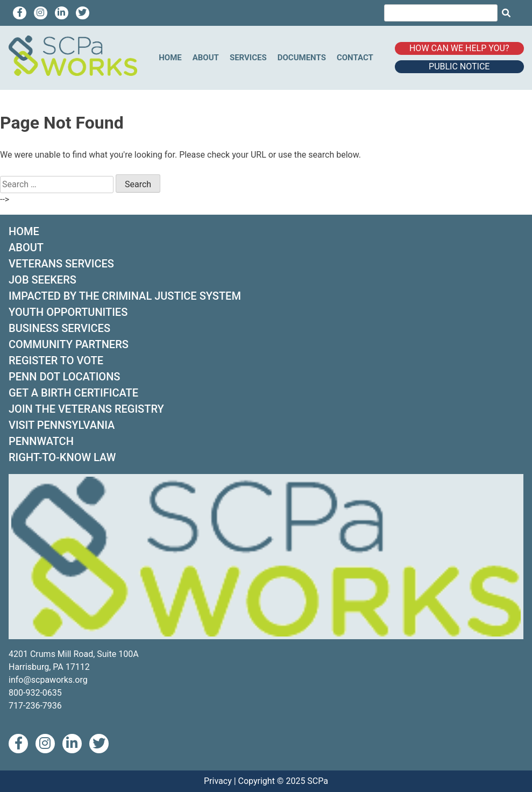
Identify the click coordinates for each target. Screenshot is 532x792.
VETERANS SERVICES (61, 264)
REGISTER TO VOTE (56, 360)
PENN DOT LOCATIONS (64, 377)
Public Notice (459, 66)
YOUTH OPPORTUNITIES (68, 312)
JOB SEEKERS (42, 280)
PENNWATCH (41, 441)
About (206, 58)
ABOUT (26, 247)
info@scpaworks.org (48, 680)
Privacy (218, 781)
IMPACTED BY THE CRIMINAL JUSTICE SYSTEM (125, 296)
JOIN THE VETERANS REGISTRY (86, 409)
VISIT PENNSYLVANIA (62, 425)
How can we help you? (459, 48)
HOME (24, 231)
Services (248, 58)
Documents (302, 58)
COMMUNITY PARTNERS (69, 344)
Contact (355, 58)
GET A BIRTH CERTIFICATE (73, 393)
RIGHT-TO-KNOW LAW (62, 457)
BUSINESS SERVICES (59, 328)
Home (170, 58)
